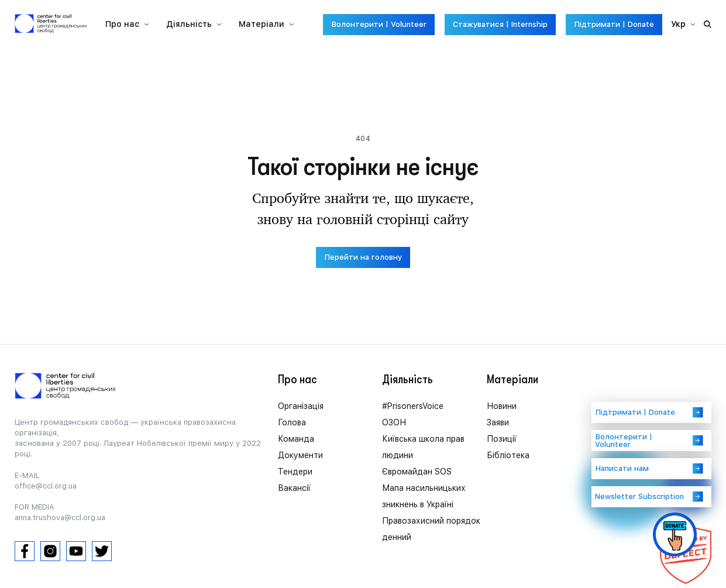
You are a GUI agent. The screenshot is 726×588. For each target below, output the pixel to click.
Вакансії (294, 488)
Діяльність (189, 24)
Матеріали (262, 24)
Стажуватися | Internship (500, 24)
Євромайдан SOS (417, 472)
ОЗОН (394, 422)
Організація (301, 406)
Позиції (502, 439)
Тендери (295, 472)
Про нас (122, 24)
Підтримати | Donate (614, 24)
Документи (300, 455)
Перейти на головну (363, 257)
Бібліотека (508, 455)
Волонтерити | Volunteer (379, 24)
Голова (292, 422)
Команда (296, 439)
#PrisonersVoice (413, 406)
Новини (502, 406)
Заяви (498, 422)
